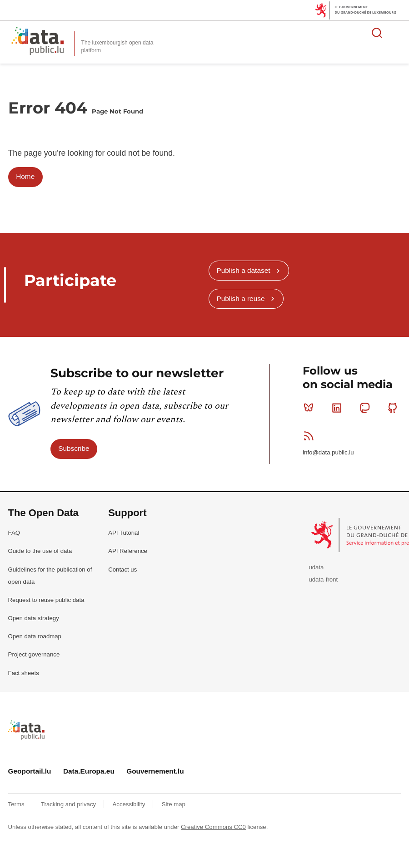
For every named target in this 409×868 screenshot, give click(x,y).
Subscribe (74, 448)
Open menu (397, 33)
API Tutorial (124, 533)
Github (395, 408)
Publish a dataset (243, 270)
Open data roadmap (35, 636)
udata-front (323, 579)
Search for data (377, 33)
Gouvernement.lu (155, 771)
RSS (311, 436)
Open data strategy (34, 618)
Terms (17, 804)
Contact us (122, 570)
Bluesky (311, 408)
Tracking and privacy (69, 804)
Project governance (34, 654)
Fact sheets (24, 673)
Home (25, 176)
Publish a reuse (240, 298)
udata (316, 567)
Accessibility (130, 804)
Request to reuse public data (46, 600)
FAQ (14, 533)
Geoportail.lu (30, 771)
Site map (174, 804)
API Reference (128, 551)
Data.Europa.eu (89, 771)
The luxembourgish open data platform (117, 47)
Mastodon (367, 408)
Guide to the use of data (40, 551)
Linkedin (339, 408)
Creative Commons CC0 (213, 827)
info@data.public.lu (328, 452)
